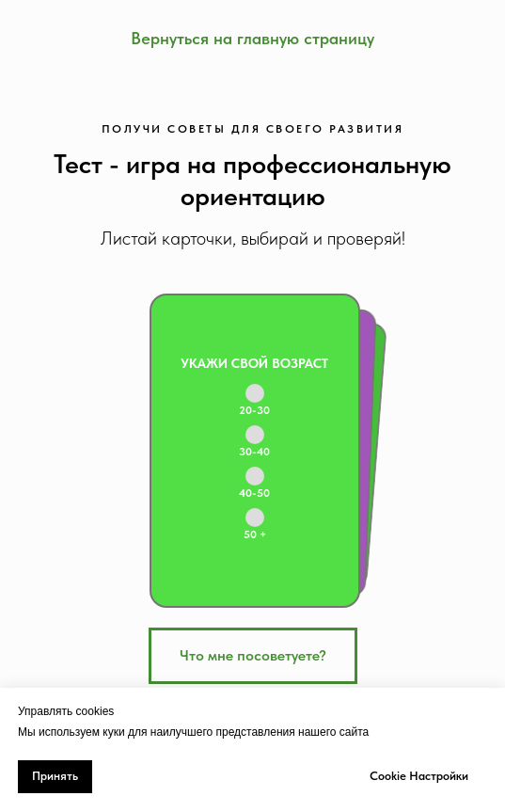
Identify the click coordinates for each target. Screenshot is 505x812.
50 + (255, 534)
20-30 (254, 410)
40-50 (254, 493)
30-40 (254, 452)
